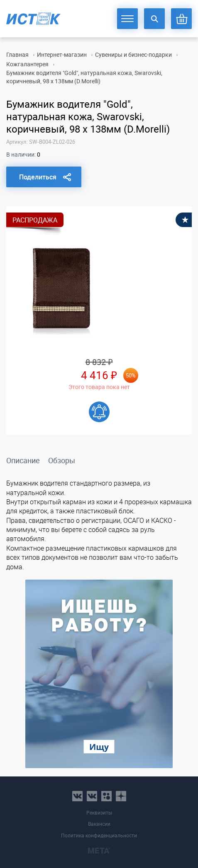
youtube (121, 796)
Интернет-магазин (62, 54)
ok (106, 796)
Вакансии (99, 824)
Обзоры (62, 460)
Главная (17, 54)
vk (77, 796)
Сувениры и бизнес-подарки (133, 54)
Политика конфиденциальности (99, 835)
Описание (23, 460)
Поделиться (38, 177)
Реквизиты (99, 813)
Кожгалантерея (27, 64)
